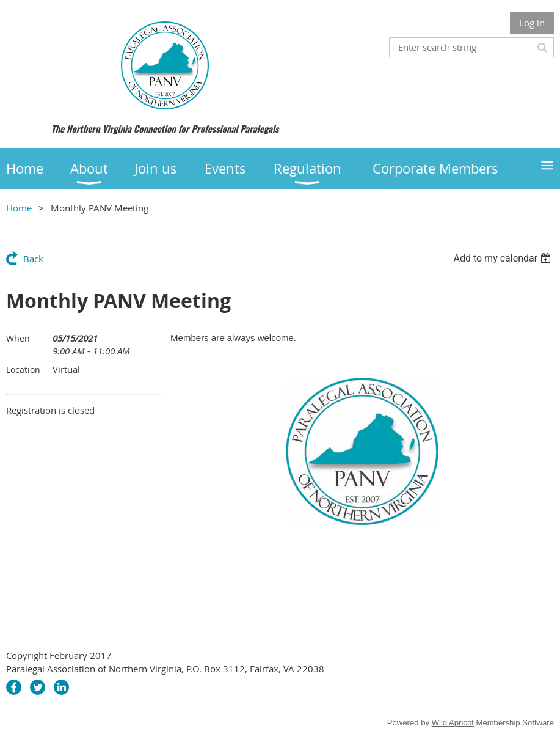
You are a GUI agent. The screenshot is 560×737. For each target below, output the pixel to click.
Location (23, 369)
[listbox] (504, 258)
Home (19, 208)
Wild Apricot (453, 723)
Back (33, 258)
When (18, 338)
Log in (532, 23)
